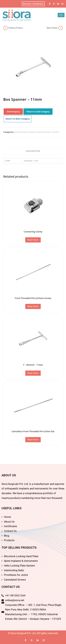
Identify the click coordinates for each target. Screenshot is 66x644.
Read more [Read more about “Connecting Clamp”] (33, 240)
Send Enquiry (13, 112)
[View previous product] (5, 28)
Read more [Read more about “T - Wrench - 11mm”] (33, 373)
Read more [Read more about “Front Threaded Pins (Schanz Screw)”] (33, 306)
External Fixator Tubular (48, 132)
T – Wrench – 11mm (33, 365)
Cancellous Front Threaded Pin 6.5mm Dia (33, 431)
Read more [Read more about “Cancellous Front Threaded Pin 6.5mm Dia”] (33, 440)
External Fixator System (25, 132)
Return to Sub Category (38, 112)
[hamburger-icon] (61, 15)
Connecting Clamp (33, 232)
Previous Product (16, 28)
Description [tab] (33, 151)
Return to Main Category (18, 119)
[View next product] (61, 28)
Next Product (52, 28)
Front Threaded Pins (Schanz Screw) (33, 298)
